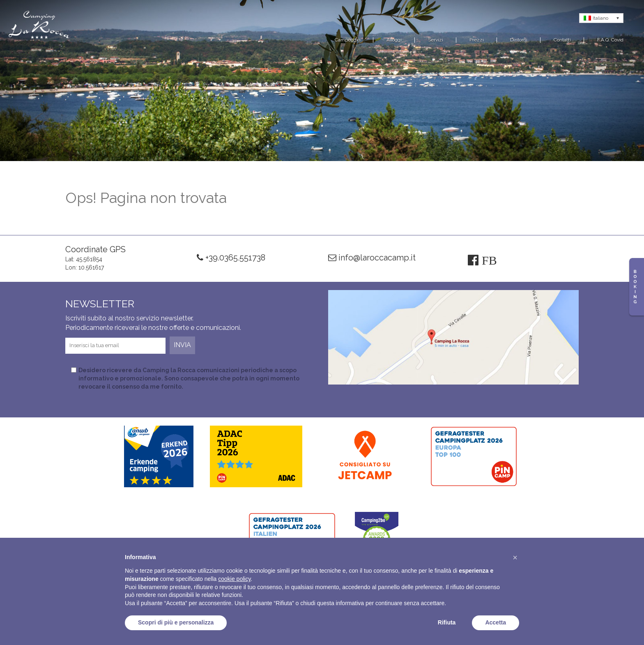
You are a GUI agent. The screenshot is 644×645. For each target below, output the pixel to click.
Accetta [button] (496, 622)
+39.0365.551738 (231, 258)
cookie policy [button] (234, 579)
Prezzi (477, 40)
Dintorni (519, 40)
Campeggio (347, 40)
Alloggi (394, 40)
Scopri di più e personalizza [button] (176, 622)
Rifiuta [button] (447, 622)
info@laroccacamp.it (372, 258)
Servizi (436, 40)
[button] (515, 557)
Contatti (562, 40)
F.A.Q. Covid (610, 40)
